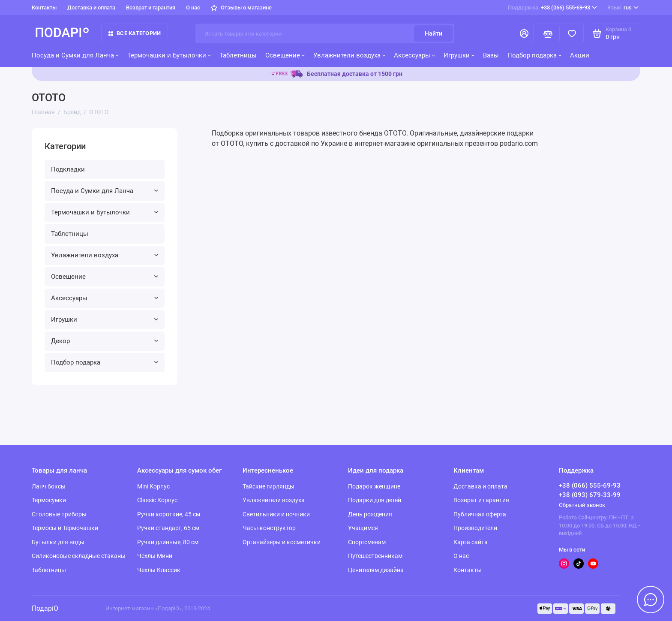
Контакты (44, 8)
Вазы (491, 55)
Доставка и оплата (91, 8)
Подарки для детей (375, 500)
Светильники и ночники (276, 514)
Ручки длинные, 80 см (168, 542)
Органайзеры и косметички (282, 542)
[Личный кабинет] (524, 33)
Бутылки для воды (58, 542)
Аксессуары (414, 55)
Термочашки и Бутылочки (169, 55)
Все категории (135, 33)
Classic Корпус (157, 500)
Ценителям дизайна (376, 570)
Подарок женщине (374, 486)
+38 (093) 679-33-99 (590, 495)
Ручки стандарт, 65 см (168, 528)
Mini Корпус (153, 486)
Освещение (285, 55)
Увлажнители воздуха (349, 55)
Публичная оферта (480, 514)
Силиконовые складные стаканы (79, 556)
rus (623, 8)
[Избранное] (572, 33)
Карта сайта (471, 542)
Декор (105, 341)
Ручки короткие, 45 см (169, 514)
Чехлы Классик (159, 570)
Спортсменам (367, 542)
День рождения (370, 514)
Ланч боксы (49, 486)
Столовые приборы (59, 514)
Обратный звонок (582, 505)
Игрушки (459, 55)
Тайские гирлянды (268, 486)
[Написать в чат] (651, 600)
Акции (580, 55)
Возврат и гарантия (151, 8)
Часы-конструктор (269, 528)
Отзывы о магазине (241, 8)
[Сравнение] (548, 33)
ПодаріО (45, 608)
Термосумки (49, 500)
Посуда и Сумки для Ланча (75, 55)
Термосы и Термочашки (65, 528)
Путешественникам (375, 556)
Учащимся (363, 528)
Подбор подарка (534, 55)
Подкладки (68, 169)
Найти (433, 33)
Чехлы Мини (155, 556)
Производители (475, 528)
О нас (193, 8)
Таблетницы (238, 55)
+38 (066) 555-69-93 (552, 8)
